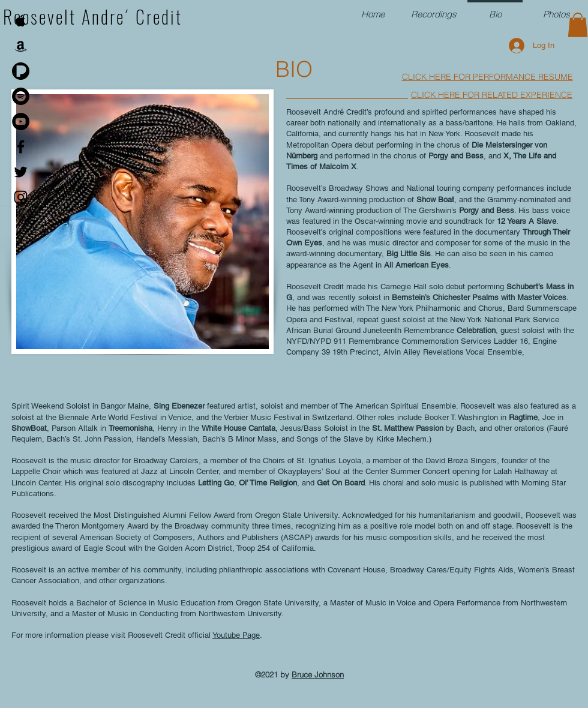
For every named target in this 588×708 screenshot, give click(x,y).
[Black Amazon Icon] (21, 46)
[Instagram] (21, 197)
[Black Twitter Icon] (21, 172)
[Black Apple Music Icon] (21, 21)
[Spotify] (21, 96)
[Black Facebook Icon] (21, 147)
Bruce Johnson (318, 674)
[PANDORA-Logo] (21, 71)
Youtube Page (236, 635)
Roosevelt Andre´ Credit (93, 16)
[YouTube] (21, 121)
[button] (578, 25)
